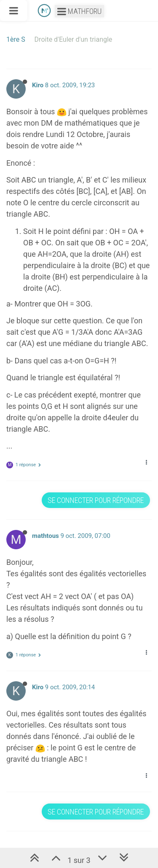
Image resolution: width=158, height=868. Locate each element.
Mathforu (79, 11)
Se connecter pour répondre (96, 500)
